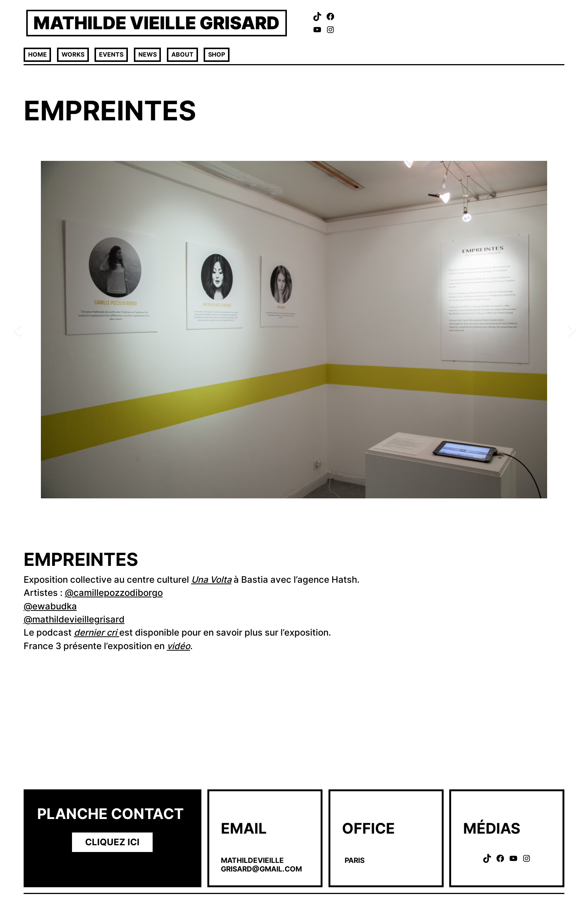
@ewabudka (50, 606)
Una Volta (211, 580)
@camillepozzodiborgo (114, 593)
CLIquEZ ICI (112, 842)
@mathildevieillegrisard (74, 619)
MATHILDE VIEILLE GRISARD (156, 23)
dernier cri (97, 632)
